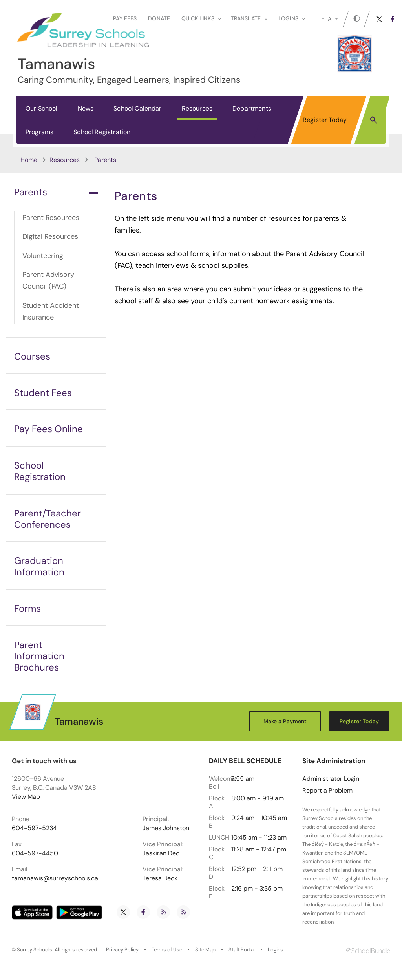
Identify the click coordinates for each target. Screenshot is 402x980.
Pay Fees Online (48, 429)
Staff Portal (242, 950)
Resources (197, 108)
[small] (323, 19)
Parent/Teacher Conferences (48, 519)
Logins (275, 950)
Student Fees (43, 393)
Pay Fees (125, 18)
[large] (336, 19)
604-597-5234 (34, 828)
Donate (159, 18)
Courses (32, 356)
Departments (252, 108)
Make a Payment (285, 721)
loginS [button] (292, 18)
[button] (374, 120)
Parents (56, 192)
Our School (42, 108)
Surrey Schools (35, 950)
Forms (27, 608)
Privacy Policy (122, 950)
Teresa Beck (160, 878)
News (86, 108)
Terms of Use (167, 950)
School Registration (102, 132)
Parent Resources (51, 218)
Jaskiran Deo (161, 853)
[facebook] (393, 19)
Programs (39, 132)
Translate (249, 18)
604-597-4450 (35, 853)
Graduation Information (39, 566)
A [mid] (330, 19)
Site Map (205, 950)
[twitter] (379, 19)
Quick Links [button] (201, 18)
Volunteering (43, 256)
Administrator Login (331, 779)
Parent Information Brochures (39, 656)
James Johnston (166, 828)
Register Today (325, 120)
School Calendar (137, 108)
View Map (26, 797)
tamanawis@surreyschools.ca (55, 878)
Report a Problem (327, 791)
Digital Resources (50, 236)
